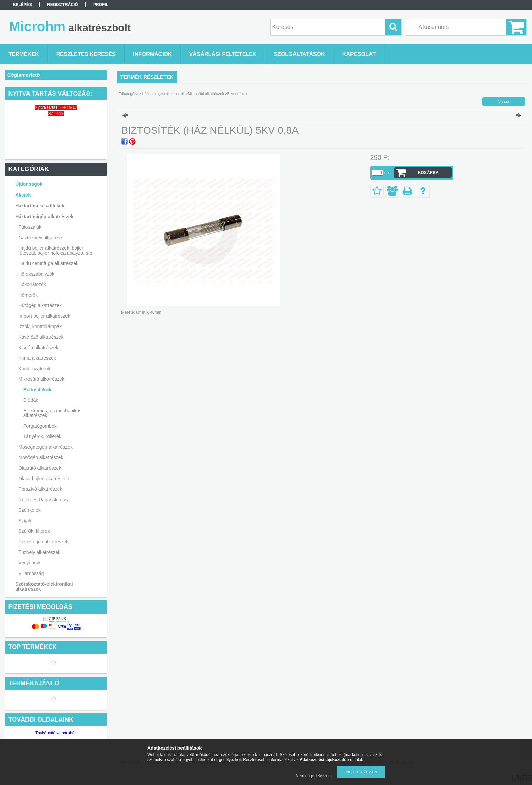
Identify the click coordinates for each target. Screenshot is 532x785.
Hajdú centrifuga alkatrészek (48, 263)
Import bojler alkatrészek (44, 316)
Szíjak (25, 521)
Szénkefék (29, 510)
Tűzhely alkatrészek (39, 552)
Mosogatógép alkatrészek (45, 447)
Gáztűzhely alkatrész (40, 238)
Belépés (22, 5)
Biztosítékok (37, 390)
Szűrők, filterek (34, 531)
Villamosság (31, 573)
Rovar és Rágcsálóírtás (43, 500)
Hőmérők (28, 295)
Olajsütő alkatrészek (40, 468)
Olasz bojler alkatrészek (44, 479)
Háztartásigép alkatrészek (44, 217)
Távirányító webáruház (56, 733)
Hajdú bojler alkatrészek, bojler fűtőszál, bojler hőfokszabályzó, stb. (56, 250)
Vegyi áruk (29, 563)
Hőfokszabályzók (36, 274)
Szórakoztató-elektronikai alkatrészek (44, 586)
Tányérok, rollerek (42, 436)
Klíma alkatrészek (37, 358)
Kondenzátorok (34, 369)
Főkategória (129, 94)
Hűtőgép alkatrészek (40, 305)
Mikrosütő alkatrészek (41, 379)
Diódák (31, 400)
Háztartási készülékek (40, 206)
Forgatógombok (40, 426)
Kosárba (428, 173)
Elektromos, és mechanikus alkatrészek (52, 413)
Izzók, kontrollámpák (40, 326)
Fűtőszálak (30, 227)
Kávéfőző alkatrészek (41, 337)
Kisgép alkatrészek (38, 348)
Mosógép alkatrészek (41, 457)
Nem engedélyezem (314, 776)
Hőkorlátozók (32, 284)
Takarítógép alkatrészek (43, 542)
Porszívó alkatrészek (40, 489)
